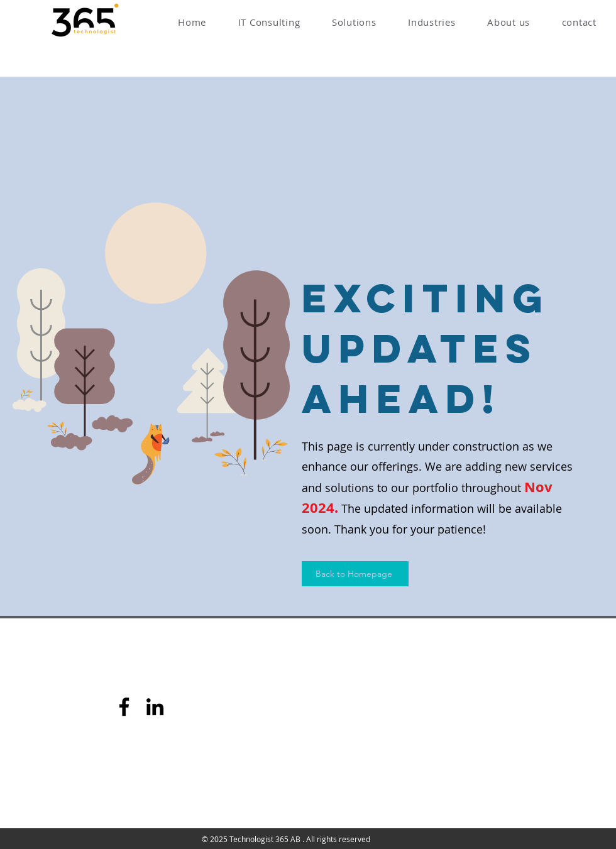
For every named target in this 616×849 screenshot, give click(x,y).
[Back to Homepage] (355, 574)
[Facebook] (124, 707)
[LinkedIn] (155, 707)
